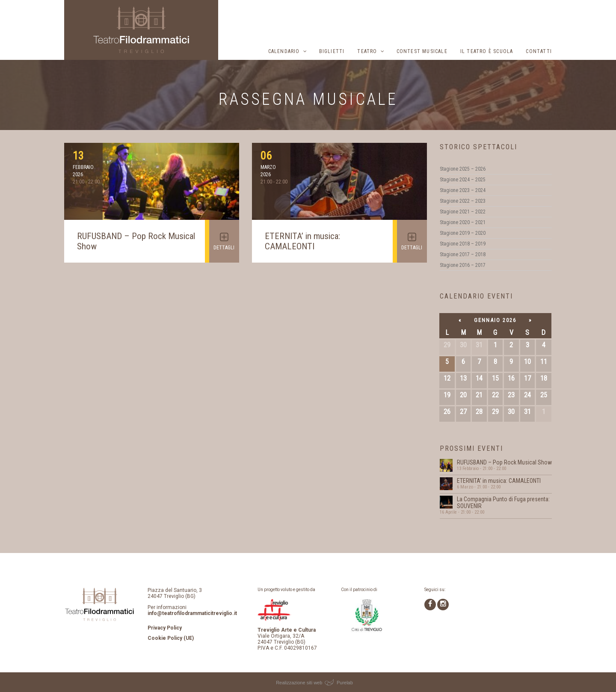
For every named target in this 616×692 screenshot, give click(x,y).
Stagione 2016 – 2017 (463, 265)
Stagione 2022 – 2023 (463, 201)
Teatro (367, 51)
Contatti (539, 51)
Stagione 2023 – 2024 (463, 190)
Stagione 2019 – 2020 (463, 233)
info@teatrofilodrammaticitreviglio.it (192, 613)
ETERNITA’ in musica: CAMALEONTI (302, 241)
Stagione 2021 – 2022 (463, 212)
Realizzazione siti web (299, 683)
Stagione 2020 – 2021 (463, 222)
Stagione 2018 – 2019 (463, 244)
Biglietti (332, 51)
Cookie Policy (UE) (171, 638)
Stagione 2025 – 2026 (463, 169)
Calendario (284, 51)
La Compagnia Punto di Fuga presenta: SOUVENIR (503, 503)
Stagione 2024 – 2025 (463, 180)
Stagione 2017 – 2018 (463, 254)
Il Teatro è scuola (487, 51)
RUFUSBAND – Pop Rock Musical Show (504, 462)
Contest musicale (422, 51)
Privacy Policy (165, 628)
